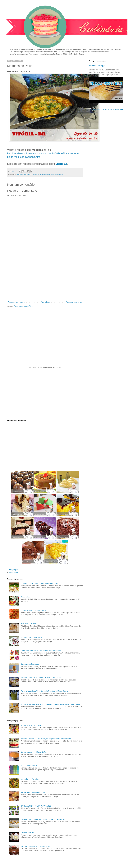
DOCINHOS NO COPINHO (31, 725)
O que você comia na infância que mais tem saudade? (41, 651)
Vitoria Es (61, 164)
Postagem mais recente (17, 302)
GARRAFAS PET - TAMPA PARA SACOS (36, 806)
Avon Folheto (14, 573)
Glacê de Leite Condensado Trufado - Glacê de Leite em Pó (43, 819)
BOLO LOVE (25, 597)
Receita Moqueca (57, 175)
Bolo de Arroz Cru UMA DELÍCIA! (33, 792)
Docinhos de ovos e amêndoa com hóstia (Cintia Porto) (41, 678)
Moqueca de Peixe (44, 175)
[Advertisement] (45, 278)
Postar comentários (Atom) (24, 306)
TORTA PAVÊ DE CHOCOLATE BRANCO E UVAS (39, 583)
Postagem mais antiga (74, 302)
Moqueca (20, 175)
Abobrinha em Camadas (30, 779)
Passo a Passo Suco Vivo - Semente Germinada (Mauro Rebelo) (45, 691)
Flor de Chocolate (27, 833)
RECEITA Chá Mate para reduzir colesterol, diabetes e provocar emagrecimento (50, 704)
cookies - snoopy (97, 66)
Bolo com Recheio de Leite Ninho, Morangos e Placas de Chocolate (46, 739)
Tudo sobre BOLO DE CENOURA (106, 109)
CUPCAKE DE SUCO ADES (31, 637)
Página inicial (46, 302)
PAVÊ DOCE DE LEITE (29, 624)
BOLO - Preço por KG (29, 766)
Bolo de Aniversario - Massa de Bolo (34, 752)
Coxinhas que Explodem (30, 664)
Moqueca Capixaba (30, 175)
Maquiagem (14, 570)
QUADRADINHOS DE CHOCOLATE (34, 610)
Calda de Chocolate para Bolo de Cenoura (36, 846)
